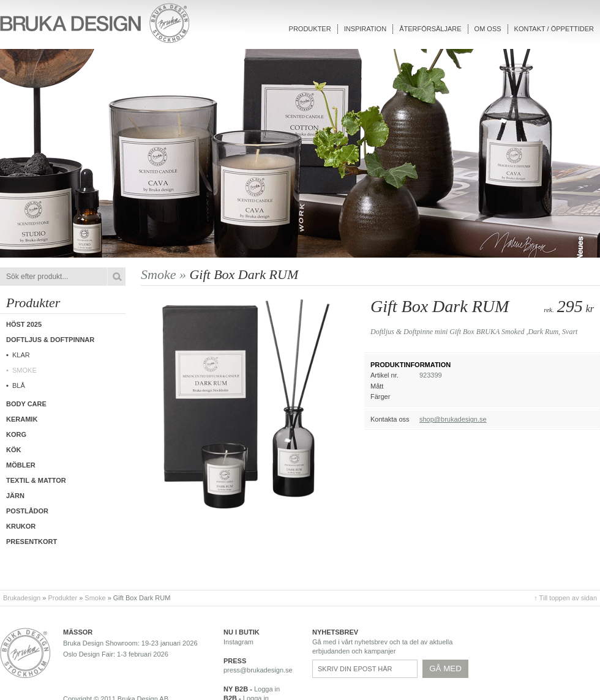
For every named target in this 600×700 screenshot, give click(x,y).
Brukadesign (22, 598)
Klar (21, 355)
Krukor (21, 526)
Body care (26, 404)
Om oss (488, 29)
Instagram (238, 642)
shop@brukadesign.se (453, 419)
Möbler (21, 465)
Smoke (24, 370)
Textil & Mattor (36, 480)
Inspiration (365, 29)
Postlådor (27, 511)
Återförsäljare (430, 29)
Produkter (310, 29)
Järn (15, 496)
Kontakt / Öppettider (554, 29)
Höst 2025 (24, 324)
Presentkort (32, 542)
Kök (13, 450)
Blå (19, 385)
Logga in (267, 689)
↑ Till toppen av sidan (565, 598)
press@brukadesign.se (258, 670)
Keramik (22, 419)
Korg (16, 434)
